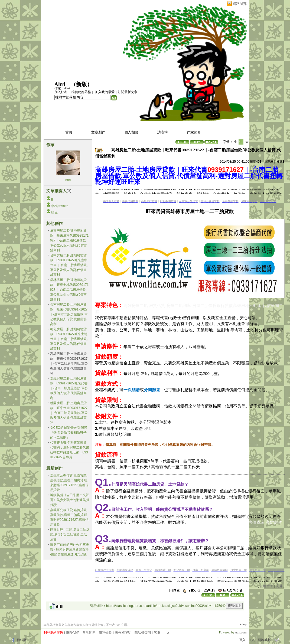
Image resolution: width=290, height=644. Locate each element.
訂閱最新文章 (128, 92)
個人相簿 (131, 132)
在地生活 (266, 586)
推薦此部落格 (81, 92)
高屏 (279, 586)
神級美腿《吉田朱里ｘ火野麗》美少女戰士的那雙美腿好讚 (70, 500)
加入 (252, 640)
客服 (157, 633)
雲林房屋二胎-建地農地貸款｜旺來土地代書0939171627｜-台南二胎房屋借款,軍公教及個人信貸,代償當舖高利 (69, 290)
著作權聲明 (123, 633)
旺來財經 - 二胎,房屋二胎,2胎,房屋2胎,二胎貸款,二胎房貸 (70, 535)
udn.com (241, 632)
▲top (243, 624)
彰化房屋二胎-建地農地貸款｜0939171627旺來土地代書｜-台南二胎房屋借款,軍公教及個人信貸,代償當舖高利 (69, 339)
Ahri (60, 84)
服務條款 (105, 633)
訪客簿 (163, 132)
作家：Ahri (62, 88)
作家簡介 (194, 132)
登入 (242, 640)
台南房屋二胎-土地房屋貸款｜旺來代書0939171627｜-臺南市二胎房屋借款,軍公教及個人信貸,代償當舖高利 (69, 314)
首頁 (69, 132)
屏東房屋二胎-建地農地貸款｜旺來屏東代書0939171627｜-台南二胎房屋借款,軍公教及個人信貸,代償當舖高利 (69, 240)
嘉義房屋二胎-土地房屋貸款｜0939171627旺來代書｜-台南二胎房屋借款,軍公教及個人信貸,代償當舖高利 (69, 388)
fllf (53, 200)
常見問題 (89, 633)
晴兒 (54, 213)
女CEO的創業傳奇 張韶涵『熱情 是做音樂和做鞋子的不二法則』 (69, 433)
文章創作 (98, 132)
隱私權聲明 (143, 633)
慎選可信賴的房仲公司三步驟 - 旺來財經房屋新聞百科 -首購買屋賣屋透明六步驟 (70, 550)
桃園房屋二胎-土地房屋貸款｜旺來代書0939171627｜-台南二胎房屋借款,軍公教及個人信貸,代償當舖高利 (69, 413)
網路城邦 (240, 4)
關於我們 (73, 633)
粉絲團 (22, 640)
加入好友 (61, 92)
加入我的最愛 (105, 92)
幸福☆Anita (60, 206)
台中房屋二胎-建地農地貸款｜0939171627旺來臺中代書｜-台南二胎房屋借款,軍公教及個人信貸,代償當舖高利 (69, 265)
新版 (82, 84)
